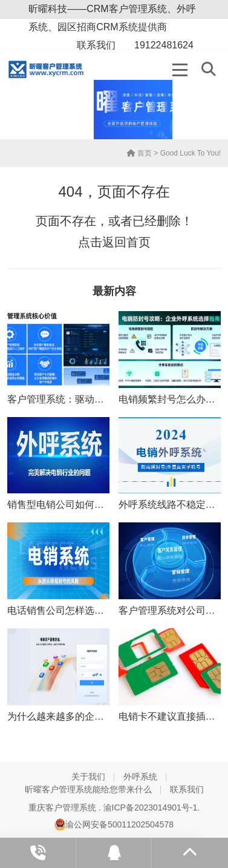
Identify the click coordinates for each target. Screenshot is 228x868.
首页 (139, 153)
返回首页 (126, 242)
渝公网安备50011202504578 (114, 824)
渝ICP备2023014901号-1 (151, 807)
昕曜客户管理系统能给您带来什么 (88, 789)
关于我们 (88, 777)
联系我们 (187, 789)
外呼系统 (140, 777)
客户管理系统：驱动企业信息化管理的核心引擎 (109, 399)
